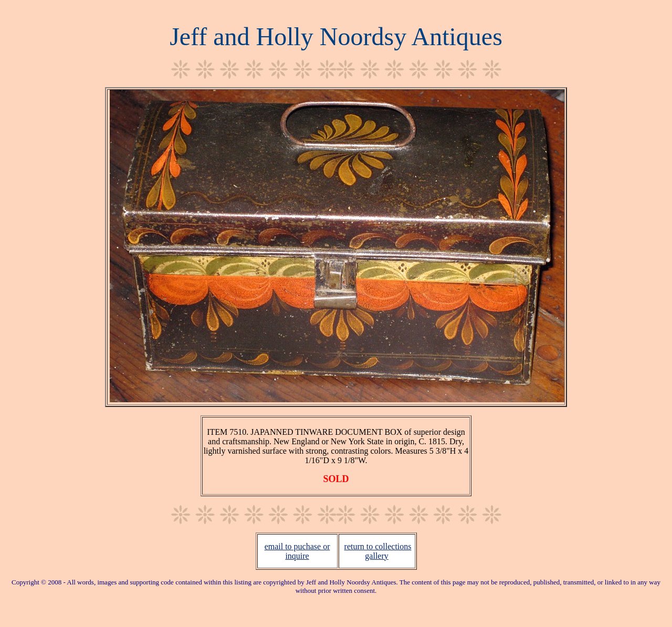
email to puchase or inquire (297, 551)
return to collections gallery (378, 551)
